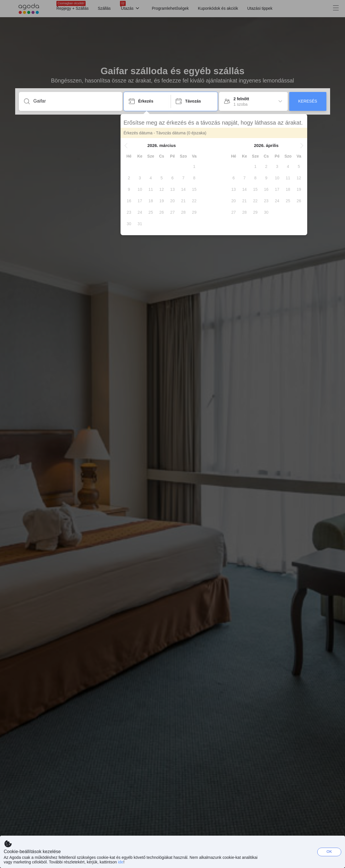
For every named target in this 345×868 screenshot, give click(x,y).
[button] (129, 146)
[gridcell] (197, 166)
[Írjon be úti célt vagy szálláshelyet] (75, 101)
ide (121, 862)
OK (329, 852)
